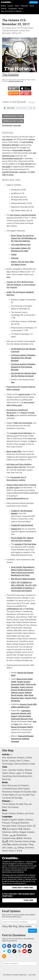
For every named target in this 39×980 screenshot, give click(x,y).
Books (4, 6)
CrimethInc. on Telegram (9, 951)
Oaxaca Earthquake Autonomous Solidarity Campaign (22, 739)
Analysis (21, 758)
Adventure (11, 758)
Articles (6, 754)
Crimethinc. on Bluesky (19, 946)
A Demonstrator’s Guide (24, 764)
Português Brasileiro (20, 823)
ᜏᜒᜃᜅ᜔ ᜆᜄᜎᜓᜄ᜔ (15, 851)
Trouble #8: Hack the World (22, 525)
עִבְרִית (32, 841)
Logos (18, 773)
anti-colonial (7, 139)
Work (20, 789)
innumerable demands (22, 150)
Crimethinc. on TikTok (14, 951)
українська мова (20, 844)
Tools (17, 6)
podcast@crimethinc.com (16, 81)
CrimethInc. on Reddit (30, 951)
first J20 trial (26, 164)
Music (12, 773)
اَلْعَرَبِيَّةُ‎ (5, 841)
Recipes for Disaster (22, 792)
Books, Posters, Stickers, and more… (18, 813)
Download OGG (13, 121)
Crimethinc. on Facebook (9, 946)
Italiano (21, 820)
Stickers (28, 770)
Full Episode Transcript (11, 126)
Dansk (26, 841)
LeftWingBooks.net (14, 609)
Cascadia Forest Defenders (21, 433)
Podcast (6, 801)
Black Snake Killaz (14, 452)
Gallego (21, 848)
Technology (7, 764)
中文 (20, 829)
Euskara (31, 832)
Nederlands (21, 835)
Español (13, 820)
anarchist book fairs (10, 172)
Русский (6, 826)
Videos (5, 773)
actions (32, 139)
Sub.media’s (16, 248)
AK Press (30, 609)
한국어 (20, 838)
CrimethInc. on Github (25, 946)
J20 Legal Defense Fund (21, 245)
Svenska (18, 841)
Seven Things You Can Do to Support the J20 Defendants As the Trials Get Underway (24, 238)
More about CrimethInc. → (24, 888)
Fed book (15, 258)
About (21, 9)
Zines (5, 770)
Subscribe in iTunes (25, 88)
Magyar (23, 832)
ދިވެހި (15, 848)
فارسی (12, 835)
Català (9, 848)
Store (32, 6)
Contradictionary (10, 789)
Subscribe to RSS (14, 88)
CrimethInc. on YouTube (25, 951)
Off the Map (17, 798)
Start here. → (30, 900)
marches (23, 172)
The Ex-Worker (9, 804)
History (12, 761)
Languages (13, 9)
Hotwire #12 (16, 529)
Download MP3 (13, 116)
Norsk (5, 851)
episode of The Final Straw (26, 544)
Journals (12, 770)
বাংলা (11, 841)
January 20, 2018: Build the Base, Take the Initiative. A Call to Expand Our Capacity (21, 285)
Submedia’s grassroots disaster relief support (21, 713)
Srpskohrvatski (9, 838)
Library (10, 6)
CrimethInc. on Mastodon (4, 946)
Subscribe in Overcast (14, 93)
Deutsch (29, 820)
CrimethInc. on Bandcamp (4, 951)
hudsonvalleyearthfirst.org (17, 498)
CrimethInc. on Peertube (19, 951)
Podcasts (24, 6)
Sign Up (33, 931)
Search (4, 9)
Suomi (30, 826)
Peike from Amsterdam (23, 423)
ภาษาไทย (6, 844)
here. (13, 382)
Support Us (34, 2)
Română (27, 838)
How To (20, 761)
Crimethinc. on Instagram (14, 946)
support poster (24, 394)
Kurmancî (30, 848)
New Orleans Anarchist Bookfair (23, 215)
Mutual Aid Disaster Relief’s (22, 727)
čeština (15, 832)
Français (6, 823)
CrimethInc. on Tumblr (30, 946)
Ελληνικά (21, 826)
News (27, 761)
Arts (4, 758)
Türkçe (5, 835)
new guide (6, 167)
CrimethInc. (6, 2)
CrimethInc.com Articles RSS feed (4, 956)
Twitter (14, 255)
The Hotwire (13, 807)
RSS (11, 755)
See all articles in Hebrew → (13, 11)
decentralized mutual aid (12, 159)
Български (12, 829)
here (8, 277)
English (5, 820)
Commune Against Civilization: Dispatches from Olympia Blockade (23, 358)
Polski (14, 826)
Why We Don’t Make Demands (23, 579)
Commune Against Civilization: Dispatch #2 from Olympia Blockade (23, 367)
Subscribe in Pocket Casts (26, 93)
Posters (20, 770)
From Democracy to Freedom (15, 785)
